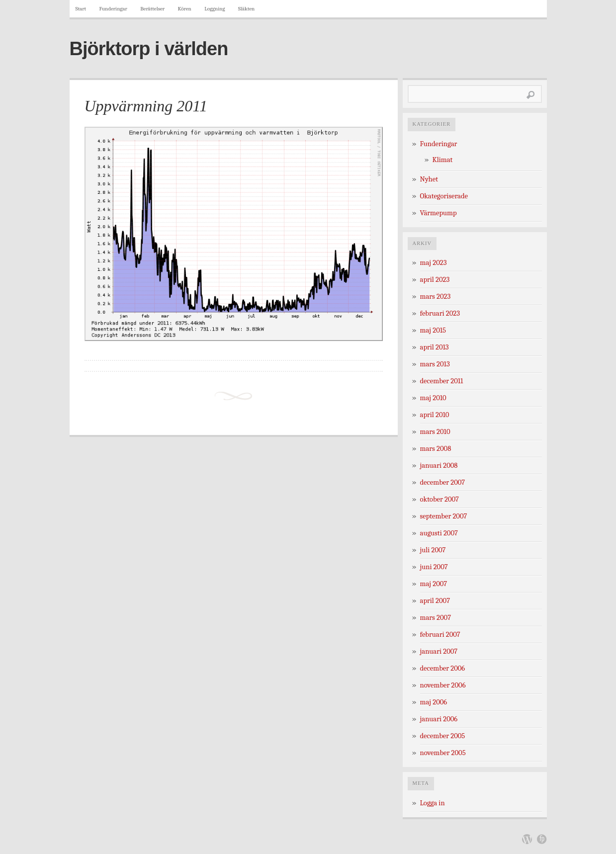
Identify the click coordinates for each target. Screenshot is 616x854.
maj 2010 (433, 398)
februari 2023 (440, 313)
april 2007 (435, 601)
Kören (185, 9)
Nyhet (429, 179)
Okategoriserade (444, 196)
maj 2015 (433, 330)
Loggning (215, 9)
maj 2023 (434, 263)
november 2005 (443, 753)
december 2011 (442, 381)
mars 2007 (436, 618)
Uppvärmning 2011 (146, 106)
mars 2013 (435, 364)
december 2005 (443, 736)
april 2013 (435, 347)
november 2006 (443, 685)
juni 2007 (434, 567)
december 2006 (443, 668)
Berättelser (152, 9)
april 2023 (435, 280)
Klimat (443, 160)
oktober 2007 (440, 499)
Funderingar (113, 9)
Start (81, 9)
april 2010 (435, 415)
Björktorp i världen (149, 49)
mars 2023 (436, 297)
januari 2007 (439, 651)
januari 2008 (439, 466)
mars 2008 (436, 449)
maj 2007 (434, 584)
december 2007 (443, 482)
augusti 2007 (439, 533)
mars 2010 (435, 432)
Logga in (433, 803)
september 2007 (444, 516)
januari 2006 (439, 719)
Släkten (246, 9)
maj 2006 (434, 702)
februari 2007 (440, 635)
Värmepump (439, 213)
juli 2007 (433, 550)
